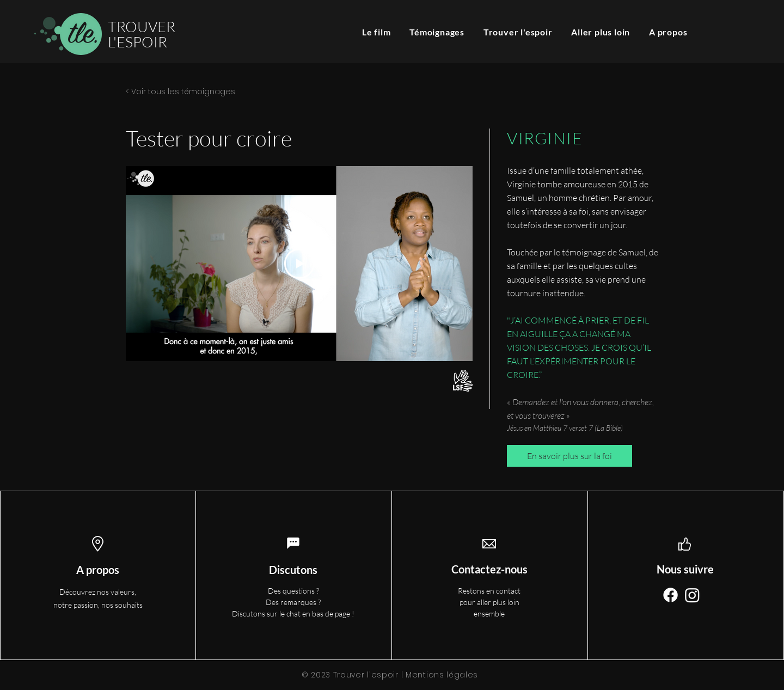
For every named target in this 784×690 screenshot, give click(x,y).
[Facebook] (670, 595)
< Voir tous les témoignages (180, 91)
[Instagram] (692, 595)
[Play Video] (299, 264)
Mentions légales (442, 675)
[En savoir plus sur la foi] (569, 456)
